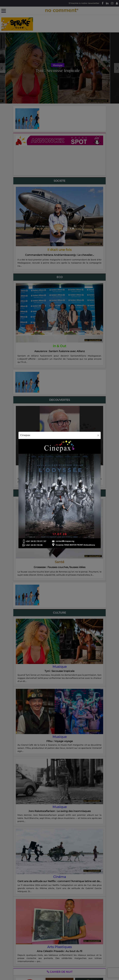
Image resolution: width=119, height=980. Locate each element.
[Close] (98, 435)
